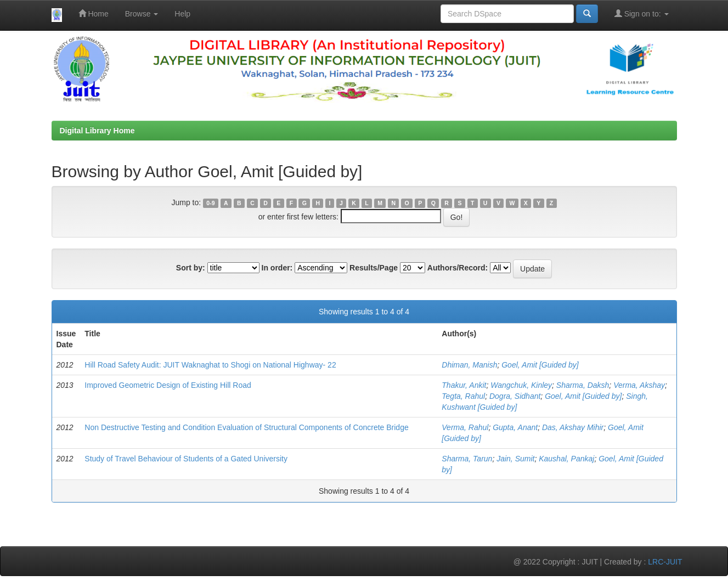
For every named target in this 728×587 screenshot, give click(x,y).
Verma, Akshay (639, 385)
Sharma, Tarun (467, 459)
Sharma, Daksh (583, 385)
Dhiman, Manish (469, 365)
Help (182, 14)
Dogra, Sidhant (515, 396)
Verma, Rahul (465, 427)
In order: (277, 268)
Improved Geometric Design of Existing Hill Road (168, 385)
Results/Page (374, 268)
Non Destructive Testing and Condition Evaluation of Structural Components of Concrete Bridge (246, 427)
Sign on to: (642, 13)
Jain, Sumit (515, 459)
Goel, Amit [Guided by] (540, 365)
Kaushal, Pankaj (566, 459)
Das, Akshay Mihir (573, 427)
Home (94, 13)
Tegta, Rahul (463, 396)
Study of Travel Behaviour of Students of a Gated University (186, 459)
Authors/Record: (458, 268)
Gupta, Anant (515, 427)
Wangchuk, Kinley (521, 385)
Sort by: (191, 268)
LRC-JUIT (665, 562)
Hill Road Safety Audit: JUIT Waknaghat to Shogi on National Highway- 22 (210, 365)
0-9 (210, 203)
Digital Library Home (97, 131)
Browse (142, 14)
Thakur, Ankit (464, 385)
